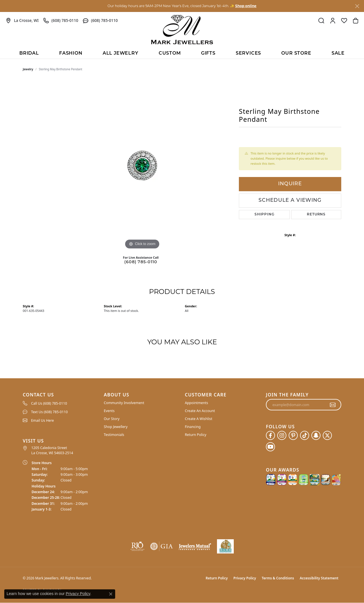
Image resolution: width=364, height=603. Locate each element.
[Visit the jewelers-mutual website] (195, 546)
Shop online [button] (246, 6)
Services (248, 53)
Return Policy (196, 435)
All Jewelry (121, 53)
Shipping (264, 215)
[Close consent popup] (111, 594)
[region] (142, 165)
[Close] (357, 6)
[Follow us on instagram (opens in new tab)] (282, 435)
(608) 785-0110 (141, 262)
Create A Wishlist (198, 419)
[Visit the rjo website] (137, 546)
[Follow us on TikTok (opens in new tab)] (305, 435)
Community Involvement (124, 403)
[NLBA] (225, 546)
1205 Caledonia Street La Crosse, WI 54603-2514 (52, 450)
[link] (22, 20)
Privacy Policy (245, 578)
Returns (316, 215)
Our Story (112, 419)
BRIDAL (29, 53)
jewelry (28, 69)
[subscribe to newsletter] (333, 405)
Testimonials (114, 435)
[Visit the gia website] (162, 546)
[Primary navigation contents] (182, 53)
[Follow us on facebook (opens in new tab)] (270, 435)
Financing (193, 427)
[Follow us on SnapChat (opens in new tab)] (316, 435)
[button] (321, 20)
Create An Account (200, 411)
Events (109, 411)
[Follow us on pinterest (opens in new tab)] (293, 435)
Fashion (71, 53)
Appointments (197, 403)
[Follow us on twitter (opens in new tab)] (327, 435)
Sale (338, 53)
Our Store (296, 53)
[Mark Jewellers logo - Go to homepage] (182, 30)
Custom (170, 53)
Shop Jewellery (116, 427)
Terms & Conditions (278, 578)
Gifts (208, 53)
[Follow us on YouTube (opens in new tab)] (270, 447)
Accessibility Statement (319, 578)
